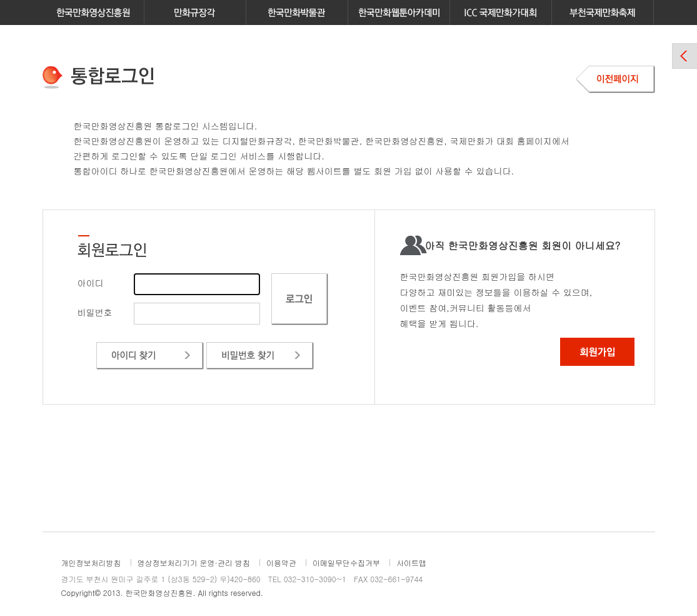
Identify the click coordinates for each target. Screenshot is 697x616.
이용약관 (281, 563)
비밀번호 (95, 312)
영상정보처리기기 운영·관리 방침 (194, 563)
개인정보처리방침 (91, 563)
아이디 (91, 283)
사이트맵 (411, 563)
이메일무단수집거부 (346, 563)
